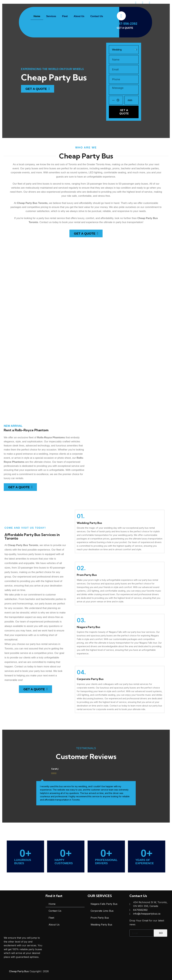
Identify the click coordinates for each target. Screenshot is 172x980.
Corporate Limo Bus (102, 911)
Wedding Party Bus (101, 925)
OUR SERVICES (100, 896)
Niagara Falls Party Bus (104, 904)
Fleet (65, 16)
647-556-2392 (127, 24)
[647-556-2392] (121, 16)
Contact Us (97, 16)
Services (51, 16)
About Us (79, 16)
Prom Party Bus (100, 918)
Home (37, 16)
